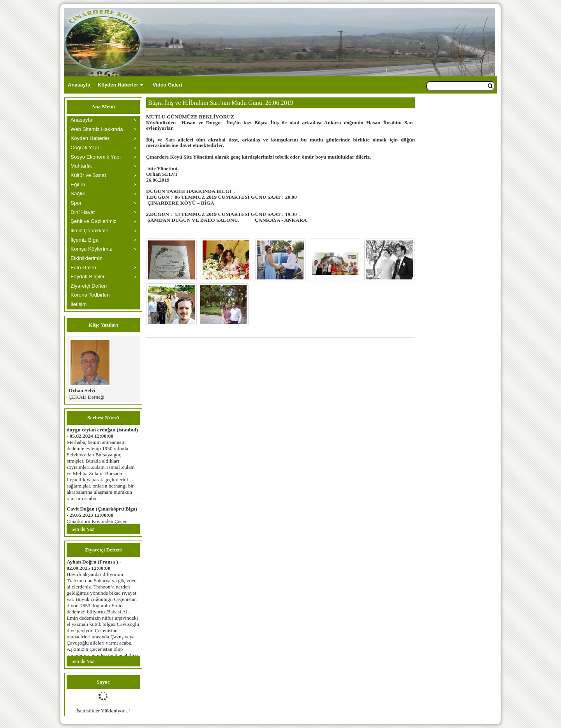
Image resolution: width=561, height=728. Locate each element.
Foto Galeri (83, 268)
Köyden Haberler (118, 85)
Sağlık (78, 193)
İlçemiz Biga (85, 240)
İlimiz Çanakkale (89, 231)
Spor (76, 203)
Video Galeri (168, 85)
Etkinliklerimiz (86, 258)
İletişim (79, 304)
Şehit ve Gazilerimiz (93, 221)
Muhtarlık (81, 166)
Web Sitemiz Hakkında (97, 129)
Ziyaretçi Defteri (89, 286)
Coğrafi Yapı (85, 148)
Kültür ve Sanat (88, 175)
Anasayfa (79, 85)
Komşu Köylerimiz (91, 249)
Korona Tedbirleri (90, 295)
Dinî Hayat (83, 212)
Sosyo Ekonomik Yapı (96, 157)
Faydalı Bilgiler (87, 277)
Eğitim (78, 185)
